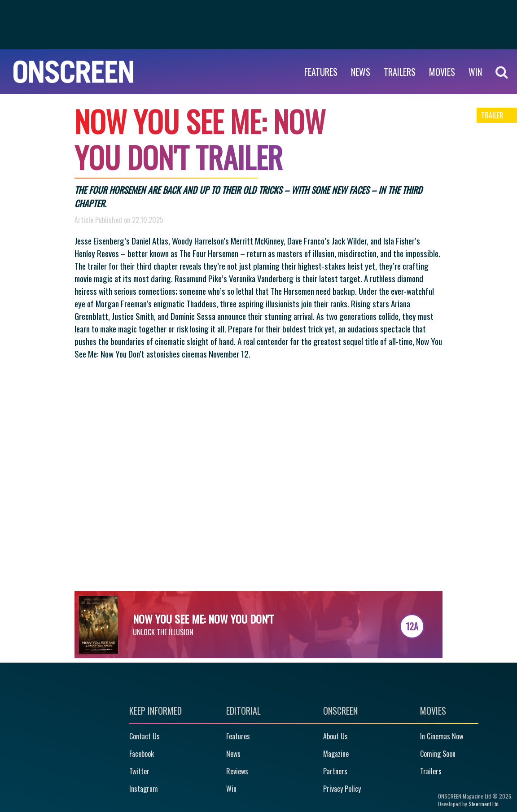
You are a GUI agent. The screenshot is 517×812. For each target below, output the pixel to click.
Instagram (144, 789)
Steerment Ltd (484, 804)
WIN (475, 72)
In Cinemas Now (442, 736)
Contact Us (145, 736)
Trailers (400, 72)
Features (321, 72)
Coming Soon (438, 754)
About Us (335, 736)
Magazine (336, 754)
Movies (442, 72)
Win (231, 789)
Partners (335, 771)
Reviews (237, 771)
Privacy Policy (342, 789)
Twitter (139, 771)
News (361, 72)
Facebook (142, 754)
